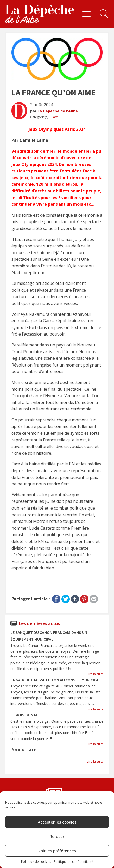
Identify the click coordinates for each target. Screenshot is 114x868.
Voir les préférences (57, 851)
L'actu (55, 117)
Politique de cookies (36, 862)
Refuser (57, 836)
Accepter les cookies (57, 822)
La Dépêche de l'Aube (58, 111)
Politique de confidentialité (73, 862)
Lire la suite (95, 674)
